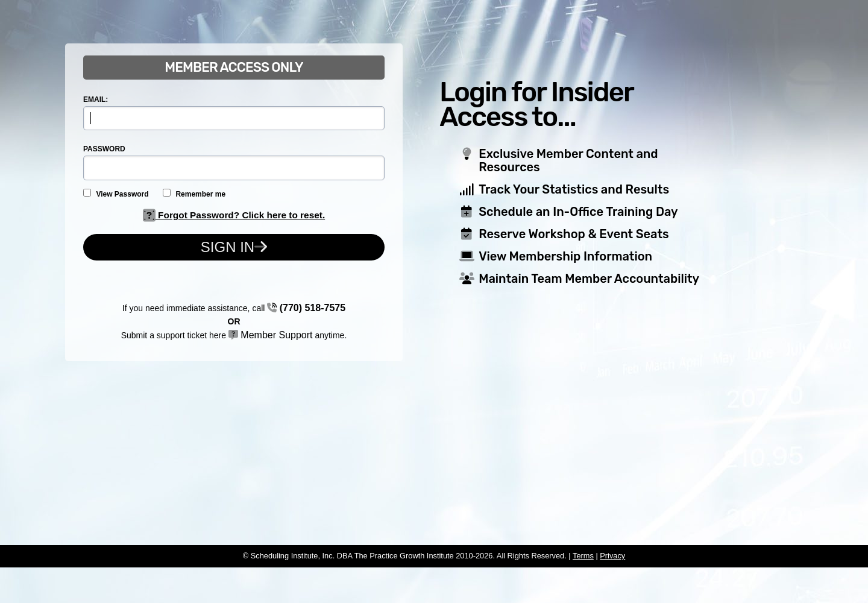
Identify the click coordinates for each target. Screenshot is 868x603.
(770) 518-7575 (306, 308)
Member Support (271, 335)
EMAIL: (96, 99)
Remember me (194, 194)
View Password (116, 194)
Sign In (234, 247)
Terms (583, 556)
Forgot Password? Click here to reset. (234, 215)
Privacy (612, 556)
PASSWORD (104, 149)
